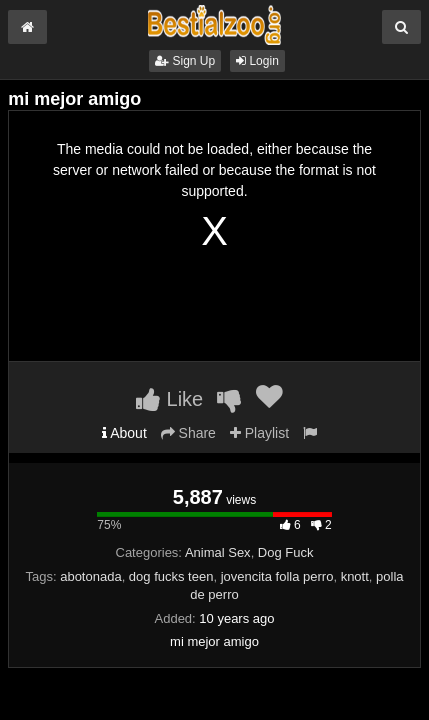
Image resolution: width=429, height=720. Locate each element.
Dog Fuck (286, 552)
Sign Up (185, 61)
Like (169, 399)
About (124, 433)
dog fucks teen (171, 576)
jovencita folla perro (277, 576)
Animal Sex (218, 552)
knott (355, 576)
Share (188, 433)
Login (257, 61)
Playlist (259, 433)
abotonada (90, 576)
